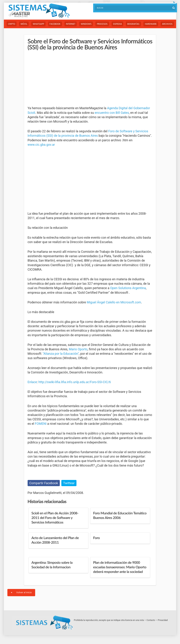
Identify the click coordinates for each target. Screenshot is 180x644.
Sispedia (118, 24)
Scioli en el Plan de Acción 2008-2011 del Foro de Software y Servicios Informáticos (55, 518)
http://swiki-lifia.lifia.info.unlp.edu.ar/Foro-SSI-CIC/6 (75, 382)
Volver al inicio (21, 593)
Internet (71, 24)
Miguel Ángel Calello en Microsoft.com (114, 302)
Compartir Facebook (44, 483)
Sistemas (39, 11)
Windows (86, 24)
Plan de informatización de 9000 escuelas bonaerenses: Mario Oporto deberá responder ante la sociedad (120, 567)
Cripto (12, 24)
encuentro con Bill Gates (112, 113)
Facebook (55, 24)
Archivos (167, 24)
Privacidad (163, 620)
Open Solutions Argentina (128, 288)
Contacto (151, 620)
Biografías (133, 24)
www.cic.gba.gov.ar (41, 145)
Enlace (32, 382)
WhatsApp (38, 24)
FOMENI (41, 424)
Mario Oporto (78, 349)
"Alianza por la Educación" (61, 354)
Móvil (24, 24)
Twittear (69, 483)
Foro (97, 538)
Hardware (151, 24)
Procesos (102, 24)
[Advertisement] (54, 78)
